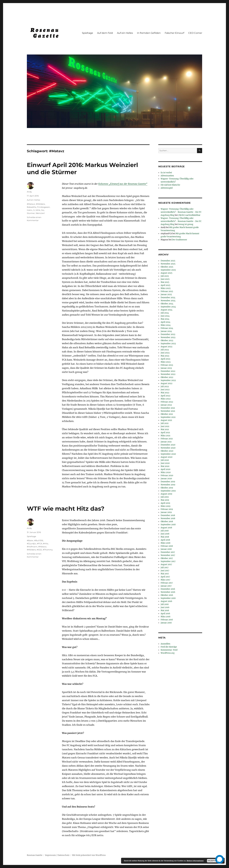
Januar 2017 (166, 586)
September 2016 (168, 598)
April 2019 (165, 503)
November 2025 (168, 264)
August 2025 (166, 273)
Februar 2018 (167, 546)
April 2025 (165, 285)
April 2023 (165, 359)
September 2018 (168, 525)
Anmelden (165, 644)
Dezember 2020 (168, 445)
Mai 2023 (165, 356)
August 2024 (166, 310)
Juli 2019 (165, 497)
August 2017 (166, 564)
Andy (29, 192)
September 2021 (168, 417)
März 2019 (166, 506)
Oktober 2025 (167, 267)
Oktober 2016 (167, 595)
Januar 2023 (166, 368)
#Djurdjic (31, 544)
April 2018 (165, 540)
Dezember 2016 (168, 589)
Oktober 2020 (167, 451)
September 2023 (168, 344)
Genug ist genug (186, 224)
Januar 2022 (166, 405)
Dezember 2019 (168, 482)
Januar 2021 (166, 442)
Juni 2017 (165, 571)
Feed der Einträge (169, 647)
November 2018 (168, 518)
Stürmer (31, 213)
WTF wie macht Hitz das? (66, 509)
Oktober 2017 (167, 558)
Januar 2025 (166, 294)
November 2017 (168, 555)
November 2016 (168, 592)
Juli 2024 (165, 313)
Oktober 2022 (167, 377)
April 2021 (165, 433)
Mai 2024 (165, 319)
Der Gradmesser (179, 240)
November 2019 (168, 485)
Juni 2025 (165, 279)
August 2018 (166, 528)
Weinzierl (40, 213)
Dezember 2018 (168, 515)
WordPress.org (168, 653)
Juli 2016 (165, 604)
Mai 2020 (165, 466)
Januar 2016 (166, 623)
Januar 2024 (166, 331)
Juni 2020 (165, 463)
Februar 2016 (167, 620)
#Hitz (46, 544)
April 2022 (165, 396)
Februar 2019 (167, 509)
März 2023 (166, 362)
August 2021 (166, 420)
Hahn (30, 210)
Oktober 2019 (167, 488)
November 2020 (168, 448)
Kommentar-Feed (169, 650)
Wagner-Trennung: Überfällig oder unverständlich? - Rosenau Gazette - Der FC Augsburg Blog (181, 212)
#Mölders (40, 204)
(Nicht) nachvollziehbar (189, 215)
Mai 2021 (165, 429)
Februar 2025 (167, 291)
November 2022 (168, 374)
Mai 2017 (165, 574)
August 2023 (166, 347)
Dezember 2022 (168, 371)
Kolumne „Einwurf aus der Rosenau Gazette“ (123, 184)
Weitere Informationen (195, 861)
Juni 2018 (165, 534)
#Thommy (48, 550)
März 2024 (166, 325)
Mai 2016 (165, 610)
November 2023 (168, 337)
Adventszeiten (167, 176)
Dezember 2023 (168, 334)
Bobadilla (32, 207)
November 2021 (168, 411)
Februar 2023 (167, 365)
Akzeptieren (214, 861)
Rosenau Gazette (35, 855)
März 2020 (166, 472)
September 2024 (168, 307)
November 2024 (168, 301)
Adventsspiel (167, 188)
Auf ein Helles (125, 33)
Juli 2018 (165, 531)
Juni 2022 (165, 390)
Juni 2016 (165, 607)
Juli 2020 (165, 460)
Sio (43, 210)
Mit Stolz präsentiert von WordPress (89, 855)
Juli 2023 (165, 350)
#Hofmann (32, 547)
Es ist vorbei (166, 173)
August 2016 (166, 601)
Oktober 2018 (167, 522)
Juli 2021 (165, 423)
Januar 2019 (166, 512)
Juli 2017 (165, 568)
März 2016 (166, 617)
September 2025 (168, 270)
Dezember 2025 (168, 261)
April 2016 (165, 614)
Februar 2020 (167, 475)
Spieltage (87, 33)
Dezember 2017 (168, 552)
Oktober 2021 (167, 414)
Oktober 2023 (167, 340)
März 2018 (165, 543)
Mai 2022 (165, 393)
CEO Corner (195, 33)
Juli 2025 (165, 276)
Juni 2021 (165, 426)
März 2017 (165, 580)
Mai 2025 (165, 282)
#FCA (40, 544)
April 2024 (165, 322)
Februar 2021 (167, 439)
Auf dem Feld (105, 33)
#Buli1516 (39, 540)
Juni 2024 (165, 316)
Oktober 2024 (167, 304)
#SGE (39, 550)
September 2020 (168, 454)
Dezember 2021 (168, 408)
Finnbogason (43, 207)
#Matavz (31, 204)
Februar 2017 (167, 583)
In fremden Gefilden (149, 33)
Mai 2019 (165, 500)
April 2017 (165, 577)
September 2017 (168, 561)
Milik (38, 210)
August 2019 (166, 494)
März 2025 (166, 288)
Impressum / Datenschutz (57, 855)
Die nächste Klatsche (170, 185)
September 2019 (168, 491)
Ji (34, 210)
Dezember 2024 (168, 298)
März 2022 (166, 399)
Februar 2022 (167, 402)
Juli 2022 (165, 387)
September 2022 (168, 380)
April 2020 (165, 469)
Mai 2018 (165, 537)
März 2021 (165, 436)
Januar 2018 (166, 549)
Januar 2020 (166, 479)
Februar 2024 (167, 328)
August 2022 (166, 383)
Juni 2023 (165, 353)
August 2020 (166, 457)
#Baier (30, 540)
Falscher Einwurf (174, 33)
